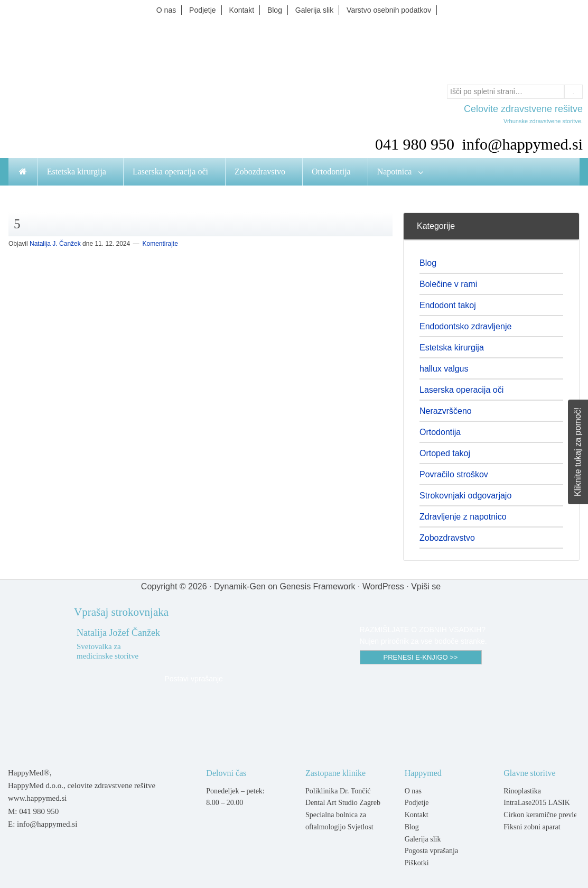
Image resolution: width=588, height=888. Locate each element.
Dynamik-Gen (240, 586)
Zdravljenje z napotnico (463, 517)
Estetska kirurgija (452, 348)
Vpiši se (426, 586)
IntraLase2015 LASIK (537, 803)
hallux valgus (444, 369)
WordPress (383, 586)
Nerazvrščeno (446, 411)
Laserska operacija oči (461, 390)
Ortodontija (440, 432)
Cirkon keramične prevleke (544, 815)
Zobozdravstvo (447, 538)
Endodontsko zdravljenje (465, 326)
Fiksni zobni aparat (532, 827)
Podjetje (417, 803)
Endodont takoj (448, 305)
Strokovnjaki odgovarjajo (465, 496)
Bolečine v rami (448, 284)
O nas (413, 791)
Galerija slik (423, 839)
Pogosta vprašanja (431, 851)
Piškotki (417, 863)
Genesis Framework (317, 586)
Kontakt (417, 815)
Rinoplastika (522, 791)
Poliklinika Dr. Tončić (338, 791)
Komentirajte (160, 244)
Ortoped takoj (445, 453)
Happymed (294, 49)
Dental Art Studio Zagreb (343, 803)
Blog (428, 263)
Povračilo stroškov (454, 474)
